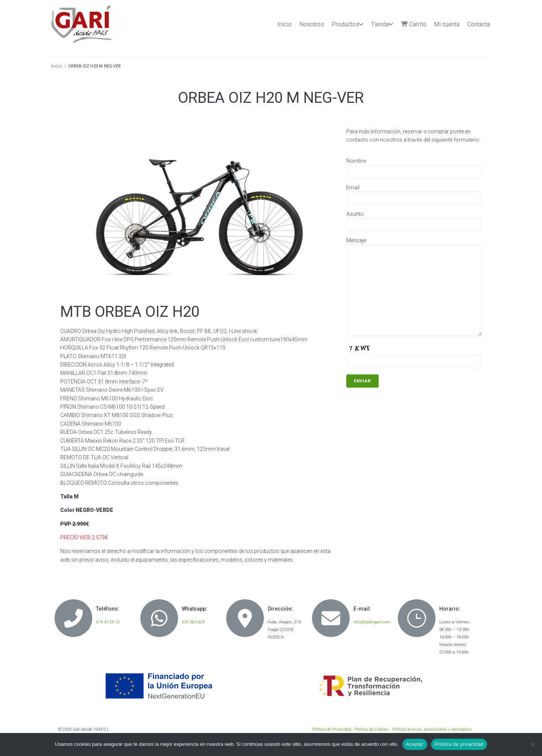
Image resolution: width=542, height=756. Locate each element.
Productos (345, 24)
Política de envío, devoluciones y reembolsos (432, 729)
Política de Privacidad (332, 729)
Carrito (414, 24)
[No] (533, 744)
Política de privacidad (459, 744)
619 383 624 (193, 622)
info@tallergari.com (372, 622)
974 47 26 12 (108, 622)
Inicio (285, 24)
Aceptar (415, 744)
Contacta (479, 24)
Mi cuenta (447, 24)
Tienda (380, 24)
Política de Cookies (372, 729)
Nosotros (312, 24)
